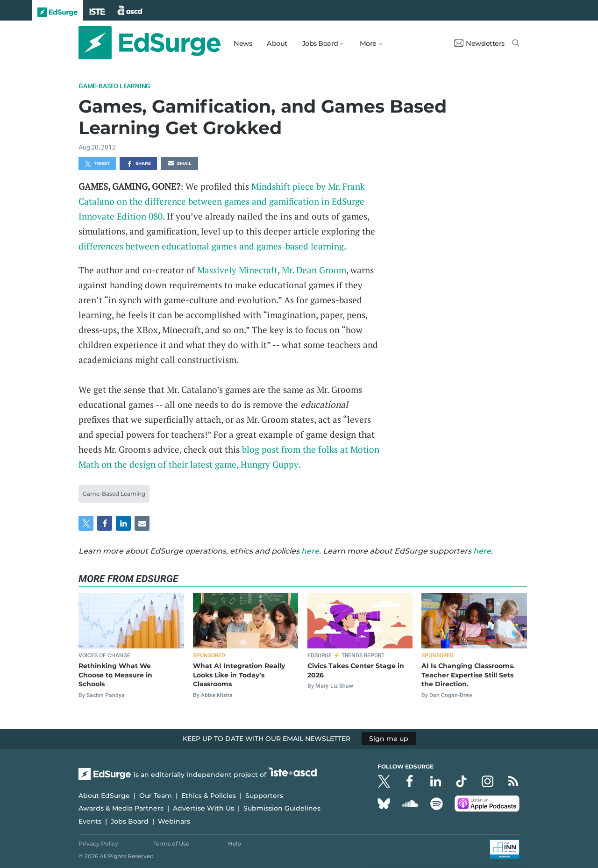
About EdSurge (104, 796)
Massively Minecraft (237, 270)
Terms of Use (171, 843)
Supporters (264, 796)
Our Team (156, 796)
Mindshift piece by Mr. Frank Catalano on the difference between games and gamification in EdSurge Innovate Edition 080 (222, 201)
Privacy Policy (98, 843)
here (310, 551)
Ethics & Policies (209, 796)
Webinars (174, 821)
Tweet (97, 164)
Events (90, 821)
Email (179, 164)
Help (235, 843)
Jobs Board (130, 821)
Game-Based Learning (114, 86)
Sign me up (389, 739)
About (277, 43)
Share (139, 164)
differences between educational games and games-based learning (211, 246)
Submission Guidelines (282, 808)
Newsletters (479, 43)
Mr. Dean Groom (314, 270)
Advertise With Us (203, 808)
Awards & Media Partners (121, 808)
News (243, 43)
